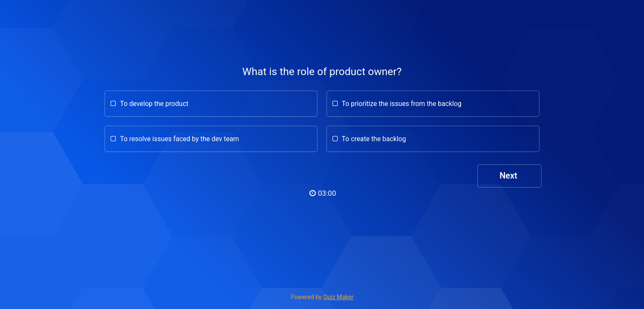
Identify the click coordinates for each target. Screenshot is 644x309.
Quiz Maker (338, 297)
